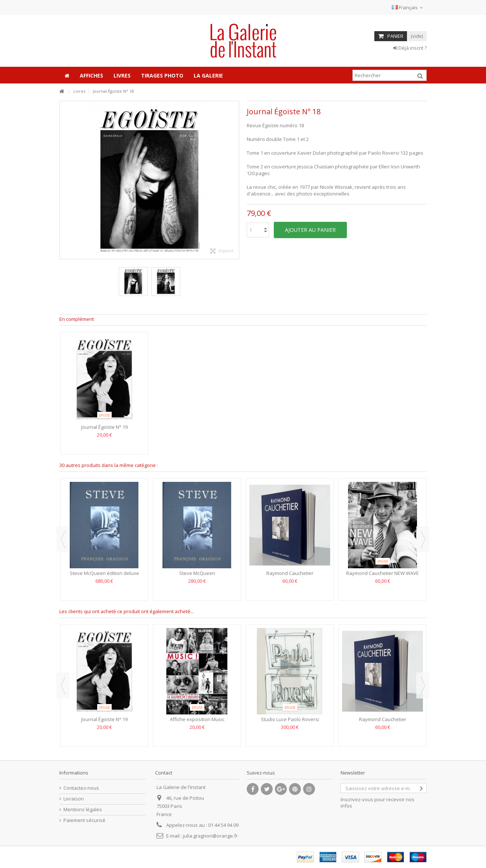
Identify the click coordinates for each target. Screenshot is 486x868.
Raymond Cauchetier (290, 573)
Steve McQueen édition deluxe (104, 573)
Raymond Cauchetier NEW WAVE (382, 573)
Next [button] (423, 539)
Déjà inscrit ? (410, 48)
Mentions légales (83, 810)
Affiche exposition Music (197, 719)
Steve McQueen (197, 573)
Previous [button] (63, 539)
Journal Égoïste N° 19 (104, 427)
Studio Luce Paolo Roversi (290, 719)
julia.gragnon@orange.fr (210, 836)
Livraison (74, 799)
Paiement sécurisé (84, 820)
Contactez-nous (81, 788)
